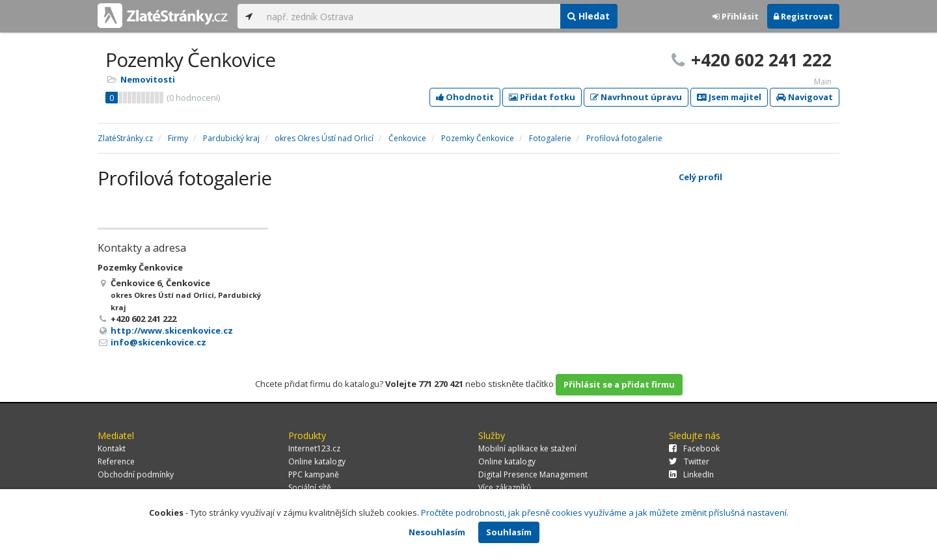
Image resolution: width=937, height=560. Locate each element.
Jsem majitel (729, 97)
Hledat (589, 16)
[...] (410, 16)
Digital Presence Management (533, 474)
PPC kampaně (314, 474)
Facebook (694, 448)
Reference (116, 461)
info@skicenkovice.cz (158, 342)
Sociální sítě (310, 487)
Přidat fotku (542, 97)
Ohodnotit (465, 97)
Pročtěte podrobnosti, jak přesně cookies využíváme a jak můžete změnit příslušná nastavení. (605, 513)
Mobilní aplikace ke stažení (527, 448)
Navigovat (805, 97)
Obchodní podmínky (136, 474)
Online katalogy (317, 461)
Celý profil (700, 177)
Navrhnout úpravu (636, 97)
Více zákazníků (505, 487)
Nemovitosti (148, 79)
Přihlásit (736, 16)
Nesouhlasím (437, 532)
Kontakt (112, 448)
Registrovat (803, 16)
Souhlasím (509, 532)
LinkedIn (691, 474)
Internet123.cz (314, 448)
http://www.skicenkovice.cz (172, 330)
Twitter (689, 461)
